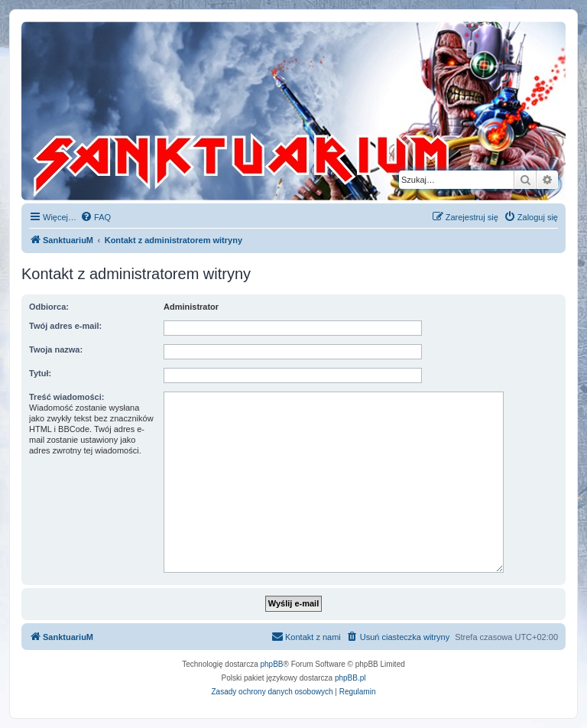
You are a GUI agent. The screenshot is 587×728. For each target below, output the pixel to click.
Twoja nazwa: (56, 349)
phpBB (272, 664)
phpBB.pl (350, 678)
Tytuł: (40, 373)
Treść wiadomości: (66, 397)
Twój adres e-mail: (65, 326)
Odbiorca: (49, 307)
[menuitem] (96, 217)
